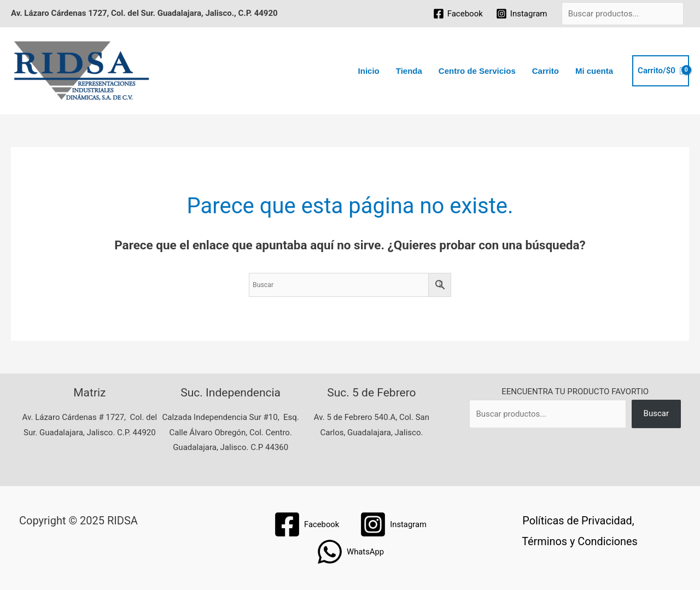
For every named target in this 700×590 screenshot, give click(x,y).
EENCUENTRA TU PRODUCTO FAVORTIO (575, 392)
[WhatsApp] (350, 552)
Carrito (546, 71)
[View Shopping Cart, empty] (661, 71)
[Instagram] (522, 14)
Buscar (656, 413)
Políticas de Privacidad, (579, 521)
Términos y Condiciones (579, 541)
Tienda (409, 71)
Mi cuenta (594, 71)
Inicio (369, 71)
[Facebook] (458, 14)
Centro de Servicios (477, 71)
